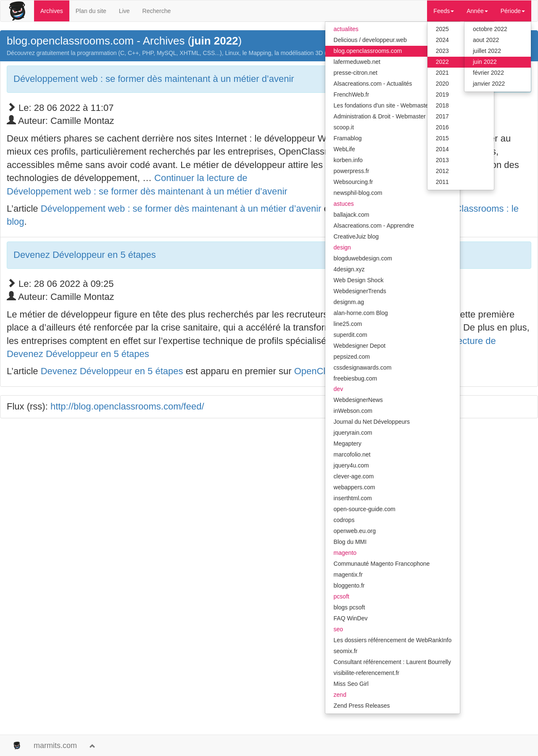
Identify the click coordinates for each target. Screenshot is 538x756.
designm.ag (349, 302)
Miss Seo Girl (351, 684)
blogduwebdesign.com (363, 258)
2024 (442, 40)
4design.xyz (349, 269)
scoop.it (344, 127)
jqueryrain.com (353, 433)
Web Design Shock (359, 280)
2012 (442, 171)
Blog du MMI (350, 542)
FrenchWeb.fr (352, 94)
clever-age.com (354, 476)
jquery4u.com (351, 465)
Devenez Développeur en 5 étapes (85, 255)
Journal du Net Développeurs (372, 422)
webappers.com (355, 487)
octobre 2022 (490, 29)
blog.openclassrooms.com (368, 51)
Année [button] (477, 11)
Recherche (157, 11)
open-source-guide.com (365, 509)
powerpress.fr (352, 171)
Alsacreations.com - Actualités (373, 84)
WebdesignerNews (358, 400)
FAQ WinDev (351, 618)
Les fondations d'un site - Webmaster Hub (388, 105)
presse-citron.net (356, 73)
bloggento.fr (349, 585)
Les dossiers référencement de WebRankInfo (393, 640)
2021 (442, 73)
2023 (442, 51)
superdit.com (351, 335)
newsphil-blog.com (358, 193)
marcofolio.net (352, 454)
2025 (442, 29)
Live (124, 11)
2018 (442, 105)
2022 (442, 62)
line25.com (348, 324)
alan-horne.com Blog (361, 313)
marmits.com (55, 745)
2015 (442, 138)
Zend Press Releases (362, 706)
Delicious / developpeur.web (370, 40)
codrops (344, 520)
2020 (442, 84)
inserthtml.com (353, 498)
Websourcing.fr (353, 182)
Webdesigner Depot (360, 346)
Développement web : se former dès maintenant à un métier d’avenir (154, 79)
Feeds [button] (444, 11)
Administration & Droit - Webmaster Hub (386, 116)
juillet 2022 (487, 51)
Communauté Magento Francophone (382, 564)
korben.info (348, 160)
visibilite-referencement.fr (367, 673)
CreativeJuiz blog (356, 236)
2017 (442, 116)
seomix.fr (346, 651)
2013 (442, 160)
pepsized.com (352, 357)
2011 (442, 182)
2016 (442, 127)
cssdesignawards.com (363, 367)
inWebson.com (353, 411)
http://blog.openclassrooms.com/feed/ (127, 406)
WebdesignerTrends (360, 291)
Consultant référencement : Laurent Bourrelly (392, 662)
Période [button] (513, 11)
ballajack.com (352, 215)
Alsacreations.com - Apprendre (374, 226)
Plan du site (91, 11)
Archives (52, 11)
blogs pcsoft (349, 607)
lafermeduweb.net (357, 62)
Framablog (348, 138)
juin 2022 (485, 62)
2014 (442, 149)
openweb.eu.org (355, 531)
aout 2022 (486, 40)
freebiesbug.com (356, 378)
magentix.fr (348, 575)
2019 (442, 94)
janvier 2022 (489, 84)
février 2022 (488, 73)
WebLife (344, 149)
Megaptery (348, 444)
